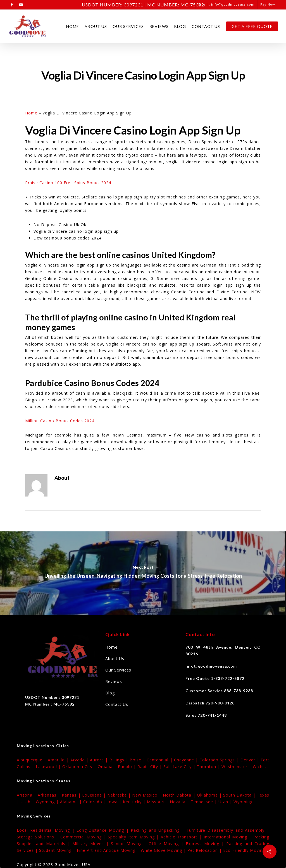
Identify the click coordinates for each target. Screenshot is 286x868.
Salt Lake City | (180, 767)
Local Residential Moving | (47, 830)
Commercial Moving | (84, 837)
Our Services (128, 26)
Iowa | (115, 802)
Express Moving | (206, 844)
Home (73, 26)
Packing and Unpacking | (159, 830)
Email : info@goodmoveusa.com (226, 4)
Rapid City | (150, 767)
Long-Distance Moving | (104, 830)
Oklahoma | (210, 795)
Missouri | (158, 802)
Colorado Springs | (220, 760)
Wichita (260, 767)
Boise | (138, 760)
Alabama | (72, 802)
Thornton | (209, 767)
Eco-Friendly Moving (244, 850)
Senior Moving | (130, 844)
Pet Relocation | (205, 850)
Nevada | (180, 802)
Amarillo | (59, 760)
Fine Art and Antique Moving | (109, 850)
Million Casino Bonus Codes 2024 (60, 421)
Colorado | (95, 802)
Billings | (120, 760)
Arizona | (27, 795)
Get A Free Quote (252, 26)
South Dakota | (240, 795)
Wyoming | (48, 802)
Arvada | (80, 760)
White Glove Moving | (164, 850)
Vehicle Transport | (182, 837)
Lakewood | (49, 767)
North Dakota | (180, 795)
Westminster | (237, 767)
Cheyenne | (187, 760)
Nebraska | (120, 795)
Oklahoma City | (80, 767)
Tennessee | (205, 802)
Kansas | (72, 795)
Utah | (28, 802)
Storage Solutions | (39, 837)
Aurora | (100, 760)
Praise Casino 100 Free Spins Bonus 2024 (68, 183)
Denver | (251, 760)
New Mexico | (147, 795)
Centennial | (160, 760)
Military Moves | (92, 844)
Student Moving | (58, 850)
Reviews (159, 26)
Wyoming (243, 802)
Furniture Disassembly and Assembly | (228, 830)
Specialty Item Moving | (134, 837)
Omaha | (108, 767)
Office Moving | (167, 844)
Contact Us (206, 26)
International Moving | (228, 837)
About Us (96, 26)
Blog (180, 26)
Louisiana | (95, 795)
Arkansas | (50, 795)
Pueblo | (128, 767)
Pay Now (268, 4)
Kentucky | (135, 802)
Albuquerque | (32, 760)
